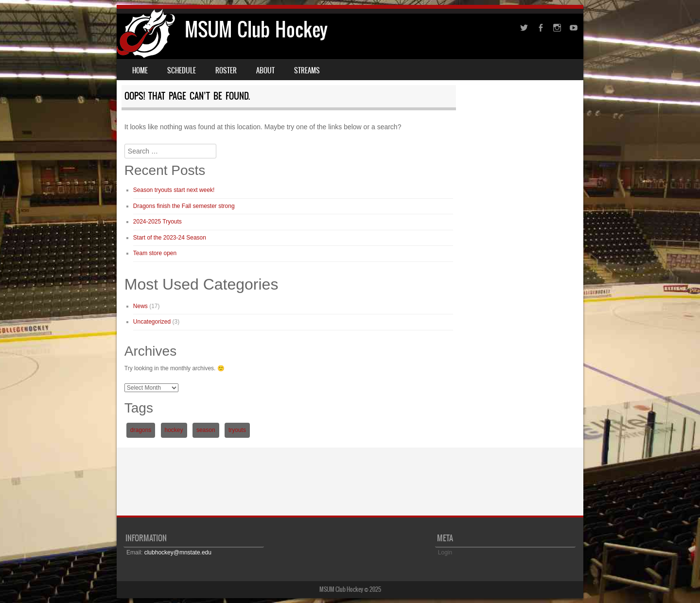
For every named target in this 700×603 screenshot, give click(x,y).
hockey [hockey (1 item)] (174, 430)
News (140, 306)
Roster (226, 70)
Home (140, 70)
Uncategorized (152, 322)
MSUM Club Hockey (256, 29)
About (265, 70)
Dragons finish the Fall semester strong (184, 206)
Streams (307, 70)
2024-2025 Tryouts (157, 222)
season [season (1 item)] (206, 430)
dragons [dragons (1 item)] (141, 430)
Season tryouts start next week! (174, 190)
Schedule (182, 70)
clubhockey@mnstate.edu (178, 552)
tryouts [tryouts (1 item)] (237, 430)
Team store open (155, 253)
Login (445, 552)
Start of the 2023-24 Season (170, 238)
